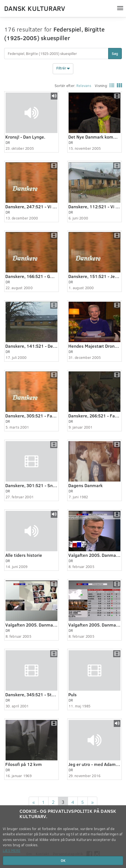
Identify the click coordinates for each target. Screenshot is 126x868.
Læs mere (12, 850)
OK (63, 860)
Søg (115, 54)
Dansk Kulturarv (35, 8)
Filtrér (63, 69)
